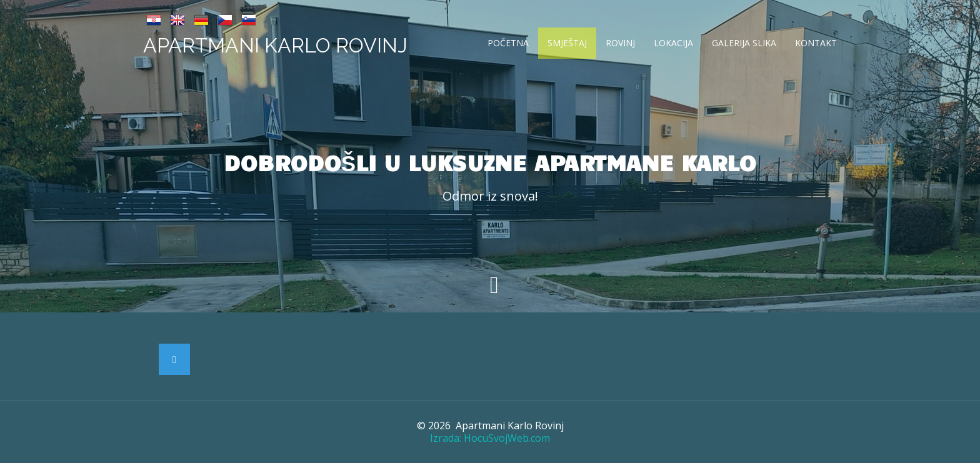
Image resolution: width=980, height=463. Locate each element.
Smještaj (567, 43)
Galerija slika (744, 43)
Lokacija (673, 43)
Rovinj (620, 43)
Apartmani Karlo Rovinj (275, 45)
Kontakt (816, 43)
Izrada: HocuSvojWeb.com (490, 438)
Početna (508, 43)
